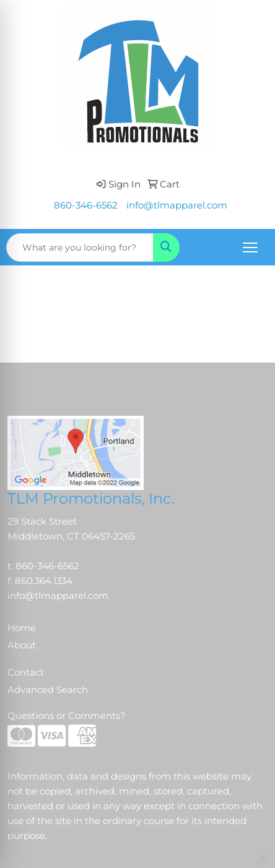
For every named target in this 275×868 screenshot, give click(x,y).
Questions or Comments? (67, 716)
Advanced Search (48, 690)
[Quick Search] (80, 247)
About (22, 645)
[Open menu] (250, 247)
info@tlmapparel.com (177, 205)
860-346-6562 (86, 205)
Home (22, 628)
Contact (26, 672)
